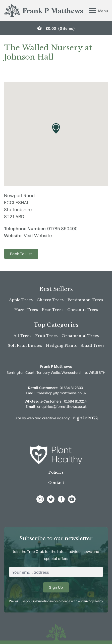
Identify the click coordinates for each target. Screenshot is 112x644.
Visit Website (38, 235)
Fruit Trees (46, 336)
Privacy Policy (93, 601)
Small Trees (92, 345)
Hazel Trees (26, 310)
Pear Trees (53, 310)
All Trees (22, 336)
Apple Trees (21, 300)
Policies (56, 472)
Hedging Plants (61, 345)
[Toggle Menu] (99, 11)
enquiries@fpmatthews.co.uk (56, 406)
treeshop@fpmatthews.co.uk (56, 393)
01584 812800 (71, 387)
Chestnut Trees (83, 310)
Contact (56, 482)
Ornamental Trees (80, 336)
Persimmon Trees (85, 300)
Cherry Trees (50, 300)
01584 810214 (75, 401)
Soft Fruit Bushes (25, 345)
